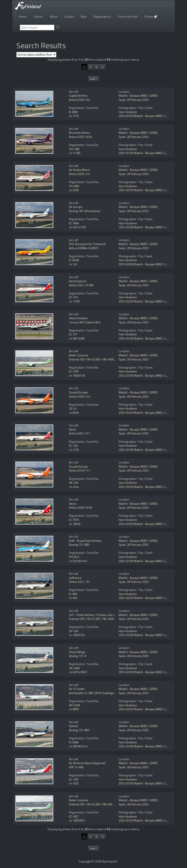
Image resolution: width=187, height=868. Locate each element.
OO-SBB (74, 149)
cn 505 (73, 598)
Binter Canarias (79, 355)
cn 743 (73, 264)
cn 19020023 (77, 820)
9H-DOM (75, 705)
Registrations (102, 16)
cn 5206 (74, 190)
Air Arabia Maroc (79, 170)
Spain (122, 100)
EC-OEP (74, 371)
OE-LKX (74, 483)
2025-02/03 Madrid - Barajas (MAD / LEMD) (146, 116)
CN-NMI (74, 186)
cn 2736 (74, 450)
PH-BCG (74, 557)
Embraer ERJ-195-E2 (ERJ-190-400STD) (94, 359)
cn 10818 (75, 524)
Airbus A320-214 (79, 174)
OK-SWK (74, 668)
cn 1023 (74, 783)
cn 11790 (75, 153)
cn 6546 (74, 413)
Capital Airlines (78, 96)
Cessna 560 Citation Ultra (85, 322)
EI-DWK (74, 742)
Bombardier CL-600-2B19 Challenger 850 (95, 693)
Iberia (72, 429)
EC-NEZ (74, 817)
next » (93, 79)
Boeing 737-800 (79, 545)
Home (23, 16)
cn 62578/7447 (78, 561)
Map (84, 16)
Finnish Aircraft (128, 16)
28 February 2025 (138, 100)
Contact (69, 16)
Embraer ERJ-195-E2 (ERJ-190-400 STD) (94, 804)
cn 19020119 (77, 376)
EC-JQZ (74, 446)
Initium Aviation (78, 318)
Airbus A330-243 (79, 100)
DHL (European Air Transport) (87, 244)
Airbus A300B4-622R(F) (84, 248)
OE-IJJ (73, 408)
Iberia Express (78, 281)
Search (38, 16)
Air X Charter (77, 689)
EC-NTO (74, 520)
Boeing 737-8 (77, 656)
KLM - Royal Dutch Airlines (85, 541)
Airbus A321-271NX (81, 285)
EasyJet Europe (78, 392)
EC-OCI (73, 297)
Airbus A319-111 (79, 470)
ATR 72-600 (76, 767)
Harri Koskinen (128, 112)
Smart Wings (77, 652)
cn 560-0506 (77, 338)
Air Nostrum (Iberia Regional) (87, 763)
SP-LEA (74, 631)
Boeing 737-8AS (79, 730)
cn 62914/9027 (78, 672)
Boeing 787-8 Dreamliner (85, 211)
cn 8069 (74, 709)
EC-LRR (74, 779)
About (54, 16)
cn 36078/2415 (78, 746)
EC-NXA (74, 223)
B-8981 (74, 112)
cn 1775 (74, 116)
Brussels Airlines (80, 133)
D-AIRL (73, 594)
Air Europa (76, 207)
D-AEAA (74, 260)
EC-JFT (73, 334)
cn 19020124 (77, 635)
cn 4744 (74, 487)
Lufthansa (75, 578)
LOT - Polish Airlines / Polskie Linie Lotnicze (96, 615)
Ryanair (74, 726)
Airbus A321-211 (79, 433)
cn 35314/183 (77, 227)
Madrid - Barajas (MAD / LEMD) (138, 96)
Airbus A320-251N (80, 137)
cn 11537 (75, 301)
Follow (151, 16)
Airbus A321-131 (79, 582)
